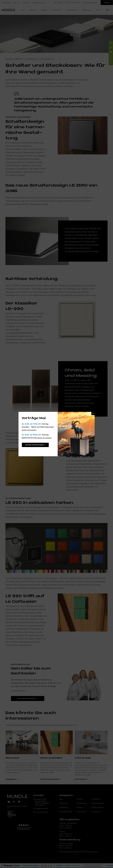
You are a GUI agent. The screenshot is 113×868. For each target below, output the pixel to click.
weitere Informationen (34, 445)
